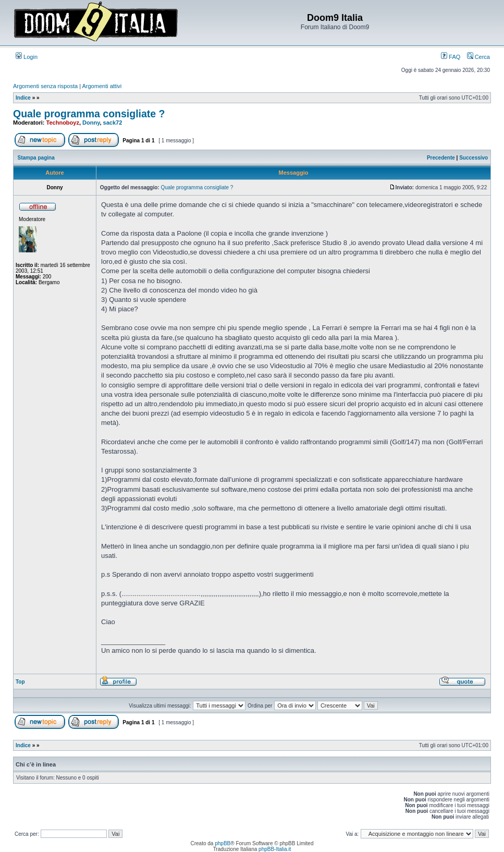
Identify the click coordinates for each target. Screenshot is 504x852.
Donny (91, 123)
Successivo (474, 158)
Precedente (441, 158)
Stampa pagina (36, 158)
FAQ (451, 57)
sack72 (113, 123)
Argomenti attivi (102, 86)
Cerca (478, 57)
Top (20, 682)
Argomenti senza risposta (45, 86)
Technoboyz (63, 123)
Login (27, 57)
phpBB (223, 843)
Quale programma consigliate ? (89, 114)
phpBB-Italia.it (275, 849)
